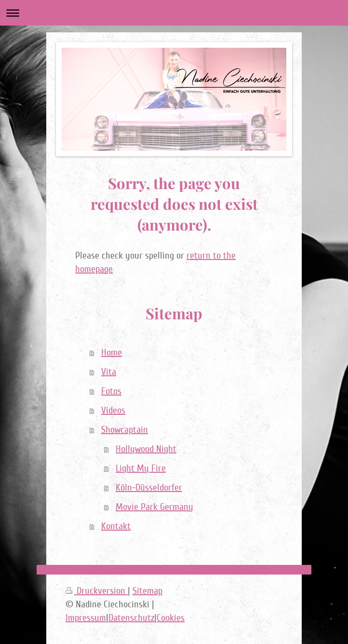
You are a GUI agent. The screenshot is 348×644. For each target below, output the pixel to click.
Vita (109, 372)
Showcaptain (125, 430)
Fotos (111, 391)
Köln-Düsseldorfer (149, 488)
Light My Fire (141, 468)
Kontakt (116, 526)
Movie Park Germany (154, 507)
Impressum (86, 618)
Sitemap (147, 591)
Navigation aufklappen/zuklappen (174, 13)
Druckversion (97, 591)
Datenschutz (131, 618)
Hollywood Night (146, 449)
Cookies (171, 618)
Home (112, 353)
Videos (113, 411)
